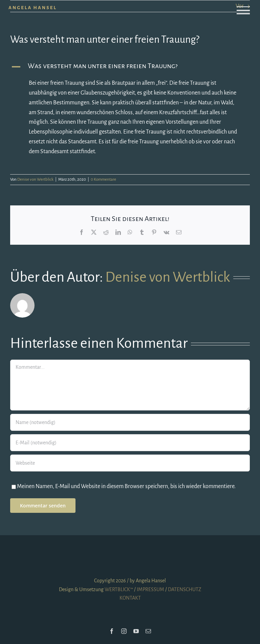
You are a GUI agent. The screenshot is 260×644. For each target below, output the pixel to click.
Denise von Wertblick (35, 179)
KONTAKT (130, 598)
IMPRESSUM (150, 589)
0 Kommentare (103, 179)
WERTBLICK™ (119, 589)
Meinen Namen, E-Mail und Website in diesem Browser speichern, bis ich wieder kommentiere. (126, 486)
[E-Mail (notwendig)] (130, 443)
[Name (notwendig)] (130, 422)
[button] (130, 67)
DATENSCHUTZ (185, 589)
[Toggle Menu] (243, 10)
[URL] (130, 463)
